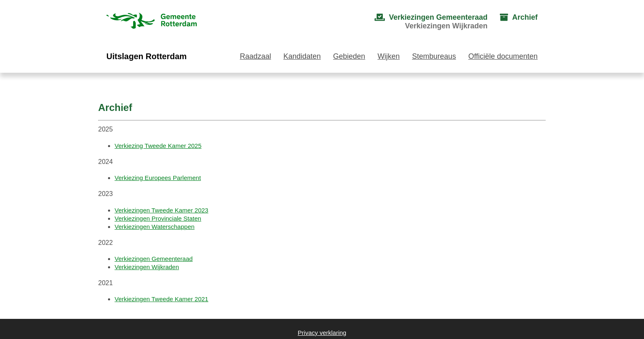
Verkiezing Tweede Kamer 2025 (158, 146)
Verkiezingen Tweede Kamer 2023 (161, 210)
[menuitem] (423, 22)
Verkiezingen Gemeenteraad (154, 259)
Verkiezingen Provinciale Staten (158, 218)
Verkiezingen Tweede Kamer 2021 (161, 299)
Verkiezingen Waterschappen (155, 227)
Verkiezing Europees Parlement (158, 178)
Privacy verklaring (322, 333)
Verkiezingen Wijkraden (147, 267)
